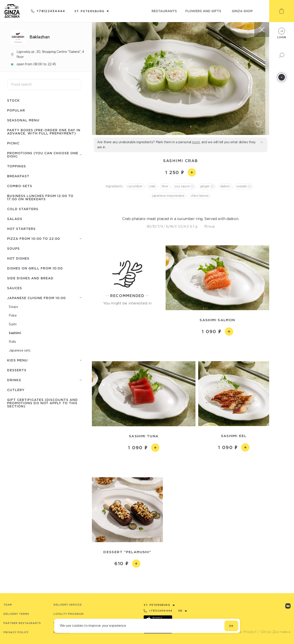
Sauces (15, 288)
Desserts (17, 370)
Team (8, 605)
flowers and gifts (203, 11)
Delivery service (68, 605)
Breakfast (18, 176)
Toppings (17, 166)
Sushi (13, 324)
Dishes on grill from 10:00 (35, 268)
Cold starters (23, 209)
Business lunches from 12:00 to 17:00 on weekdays (40, 197)
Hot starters (21, 229)
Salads (15, 219)
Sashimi (15, 333)
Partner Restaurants (22, 623)
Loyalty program (69, 614)
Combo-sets (20, 186)
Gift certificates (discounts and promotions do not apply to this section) (42, 403)
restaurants (164, 11)
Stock (13, 100)
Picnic (13, 143)
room (196, 142)
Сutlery (16, 390)
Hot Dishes (18, 258)
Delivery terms (16, 614)
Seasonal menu (23, 120)
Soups (13, 248)
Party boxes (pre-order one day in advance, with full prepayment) (44, 132)
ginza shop (242, 11)
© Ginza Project (242, 632)
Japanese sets (20, 350)
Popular (16, 110)
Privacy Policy (16, 632)
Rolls (12, 342)
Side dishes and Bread (30, 278)
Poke (13, 315)
